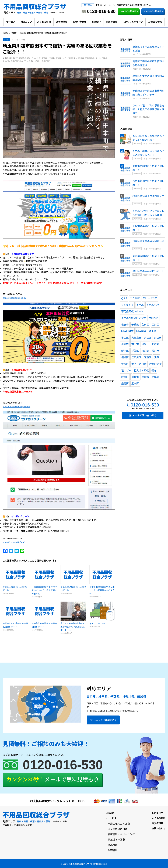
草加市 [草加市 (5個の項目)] (145, 377)
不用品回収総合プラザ (19, 61)
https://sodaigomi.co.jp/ (14, 298)
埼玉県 (44, 58)
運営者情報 (62, 22)
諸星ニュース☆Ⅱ (97, 623)
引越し (32, 61)
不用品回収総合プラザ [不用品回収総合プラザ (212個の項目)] (134, 318)
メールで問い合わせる (144, 415)
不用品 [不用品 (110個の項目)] (140, 305)
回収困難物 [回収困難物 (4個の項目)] (127, 331)
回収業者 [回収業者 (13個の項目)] (141, 331)
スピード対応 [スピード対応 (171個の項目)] (150, 298)
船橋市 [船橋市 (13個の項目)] (135, 377)
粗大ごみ (6, 61)
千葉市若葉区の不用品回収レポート (148, 228)
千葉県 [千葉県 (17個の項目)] (135, 325)
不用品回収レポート (93, 58)
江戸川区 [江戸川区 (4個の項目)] (136, 357)
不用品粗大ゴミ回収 (119, 824)
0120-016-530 (145, 405)
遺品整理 (113, 845)
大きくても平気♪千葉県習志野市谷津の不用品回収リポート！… (73, 627)
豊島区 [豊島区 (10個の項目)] (125, 384)
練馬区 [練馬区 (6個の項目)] (125, 377)
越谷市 (16, 58)
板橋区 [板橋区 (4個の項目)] (125, 357)
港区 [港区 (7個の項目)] (134, 364)
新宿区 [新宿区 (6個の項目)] (125, 351)
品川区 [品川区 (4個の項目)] (155, 325)
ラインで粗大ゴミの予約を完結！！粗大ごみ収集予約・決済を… (148, 109)
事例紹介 (96, 22)
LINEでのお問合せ (129, 11)
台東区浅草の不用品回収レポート (148, 243)
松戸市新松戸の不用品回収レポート (148, 183)
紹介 (29, 58)
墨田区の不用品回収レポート (148, 271)
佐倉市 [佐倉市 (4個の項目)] (125, 325)
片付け (38, 61)
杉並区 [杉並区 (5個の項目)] (135, 351)
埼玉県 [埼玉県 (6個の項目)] (153, 331)
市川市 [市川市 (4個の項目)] (135, 344)
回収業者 (23, 58)
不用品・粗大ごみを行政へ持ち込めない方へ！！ (148, 153)
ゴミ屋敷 (51, 58)
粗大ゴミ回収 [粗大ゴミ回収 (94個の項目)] (141, 371)
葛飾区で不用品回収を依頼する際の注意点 (148, 63)
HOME (111, 813)
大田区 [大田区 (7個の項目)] (148, 338)
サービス (11, 22)
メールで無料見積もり (52, 780)
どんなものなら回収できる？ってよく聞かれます (148, 138)
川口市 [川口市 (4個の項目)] (158, 338)
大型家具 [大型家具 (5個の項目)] (136, 338)
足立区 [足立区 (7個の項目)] (135, 384)
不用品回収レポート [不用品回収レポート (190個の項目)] (132, 311)
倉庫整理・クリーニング (121, 834)
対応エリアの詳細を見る (104, 720)
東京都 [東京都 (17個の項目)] (145, 351)
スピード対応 (67, 58)
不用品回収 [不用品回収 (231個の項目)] (153, 305)
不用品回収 (46, 61)
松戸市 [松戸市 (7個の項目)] (155, 351)
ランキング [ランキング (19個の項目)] (127, 305)
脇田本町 (8, 58)
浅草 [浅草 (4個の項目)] (157, 357)
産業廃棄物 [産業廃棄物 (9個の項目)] (155, 364)
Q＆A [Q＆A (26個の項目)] (124, 298)
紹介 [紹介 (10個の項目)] (154, 371)
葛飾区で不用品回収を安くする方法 (148, 49)
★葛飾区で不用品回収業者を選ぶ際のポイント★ (148, 93)
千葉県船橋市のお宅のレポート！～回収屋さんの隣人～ (102, 590)
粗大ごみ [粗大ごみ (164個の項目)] (126, 371)
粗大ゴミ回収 (79, 58)
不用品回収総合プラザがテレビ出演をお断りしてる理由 (148, 213)
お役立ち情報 (155, 22)
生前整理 (113, 850)
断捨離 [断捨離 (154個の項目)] (155, 344)
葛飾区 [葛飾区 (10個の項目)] (155, 377)
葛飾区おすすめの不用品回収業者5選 (148, 78)
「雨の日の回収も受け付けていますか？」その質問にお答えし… (44, 590)
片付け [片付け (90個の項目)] (143, 364)
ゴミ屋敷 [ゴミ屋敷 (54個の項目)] (135, 298)
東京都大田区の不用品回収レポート (148, 258)
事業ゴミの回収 (116, 840)
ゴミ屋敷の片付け (118, 829)
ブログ (6, 40)
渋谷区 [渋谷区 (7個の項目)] (125, 364)
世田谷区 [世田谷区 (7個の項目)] (153, 318)
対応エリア (26, 22)
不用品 (104, 58)
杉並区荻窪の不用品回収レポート (148, 198)
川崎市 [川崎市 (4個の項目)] (125, 344)
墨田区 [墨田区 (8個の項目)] (125, 338)
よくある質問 (44, 22)
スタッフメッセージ (133, 22)
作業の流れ (112, 22)
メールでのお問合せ (154, 11)
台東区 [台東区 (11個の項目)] (145, 325)
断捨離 (58, 58)
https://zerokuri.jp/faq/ (14, 542)
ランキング (36, 58)
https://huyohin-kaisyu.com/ (16, 406)
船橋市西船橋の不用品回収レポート (148, 168)
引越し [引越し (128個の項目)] (145, 344)
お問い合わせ (79, 22)
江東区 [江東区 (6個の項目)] (148, 357)
